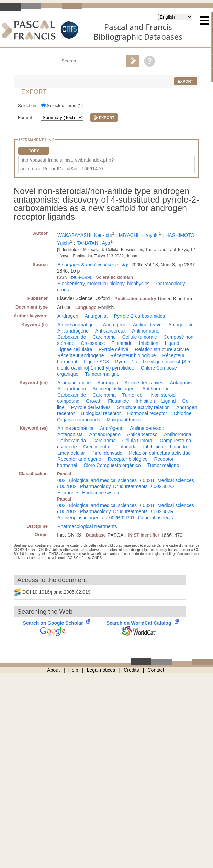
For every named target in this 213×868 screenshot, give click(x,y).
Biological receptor (101, 413)
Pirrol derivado (107, 453)
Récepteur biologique (133, 355)
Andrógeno (112, 428)
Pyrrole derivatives (91, 407)
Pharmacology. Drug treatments (114, 486)
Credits (131, 670)
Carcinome (104, 337)
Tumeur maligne (102, 374)
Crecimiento (96, 447)
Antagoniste (181, 325)
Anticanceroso (142, 434)
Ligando (178, 447)
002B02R (164, 511)
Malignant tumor (124, 420)
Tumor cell (133, 395)
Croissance (93, 343)
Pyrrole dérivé (113, 349)
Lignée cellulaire (75, 349)
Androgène (115, 325)
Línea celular (71, 453)
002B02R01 (122, 518)
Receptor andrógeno (79, 459)
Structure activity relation (143, 407)
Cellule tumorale (140, 337)
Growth (94, 401)
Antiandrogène (73, 331)
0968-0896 (81, 277)
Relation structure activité (162, 349)
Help (73, 670)
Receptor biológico (128, 459)
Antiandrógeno (105, 434)
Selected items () (65, 105)
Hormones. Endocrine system (89, 493)
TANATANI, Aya (94, 243)
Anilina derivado (147, 428)
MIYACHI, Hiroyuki (139, 235)
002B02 (68, 486)
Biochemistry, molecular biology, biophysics (103, 284)
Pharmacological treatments (87, 526)
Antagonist (96, 316)
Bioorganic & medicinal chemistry (93, 265)
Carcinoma (104, 395)
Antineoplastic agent (114, 389)
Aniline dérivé (147, 325)
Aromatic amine (74, 383)
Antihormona (177, 434)
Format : (27, 117)
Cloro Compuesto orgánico (112, 465)
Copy (33, 151)
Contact (156, 670)
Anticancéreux (110, 331)
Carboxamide (72, 337)
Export (185, 81)
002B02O (164, 486)
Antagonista (70, 434)
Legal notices (101, 670)
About (53, 670)
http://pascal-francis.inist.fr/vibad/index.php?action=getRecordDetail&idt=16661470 (67, 164)
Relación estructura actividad (160, 453)
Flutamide (122, 343)
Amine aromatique (77, 325)
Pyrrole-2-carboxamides (140, 316)
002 (61, 480)
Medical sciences (176, 480)
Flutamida (126, 447)
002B (149, 480)
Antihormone (146, 331)
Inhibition (149, 343)
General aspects (156, 518)
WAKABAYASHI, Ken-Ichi (85, 235)
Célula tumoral (138, 441)
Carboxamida (72, 441)
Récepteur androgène (81, 355)
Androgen (68, 316)
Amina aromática (75, 428)
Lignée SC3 (96, 362)
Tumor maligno (163, 465)
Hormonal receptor (147, 413)
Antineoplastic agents (80, 518)
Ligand (172, 343)
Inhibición (153, 447)
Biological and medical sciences (103, 480)
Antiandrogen (72, 389)
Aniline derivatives (144, 383)
